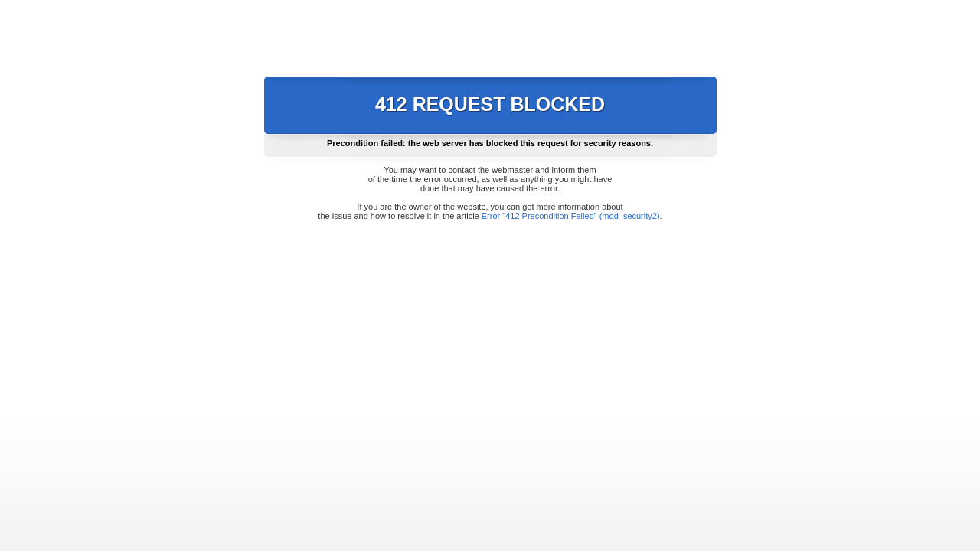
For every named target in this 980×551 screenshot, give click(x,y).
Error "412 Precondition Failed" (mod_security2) (571, 216)
